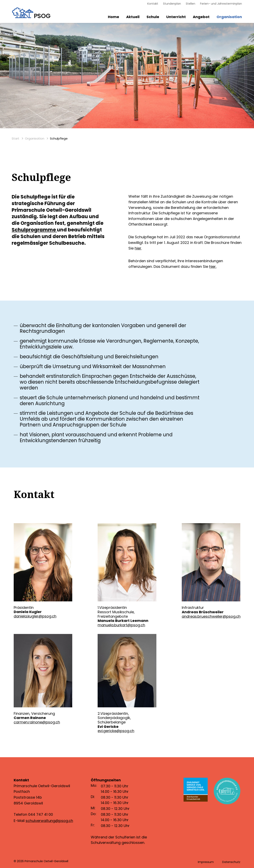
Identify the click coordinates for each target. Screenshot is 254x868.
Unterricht (176, 17)
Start (15, 139)
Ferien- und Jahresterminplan (221, 4)
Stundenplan (172, 4)
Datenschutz (231, 862)
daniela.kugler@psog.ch (35, 616)
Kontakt (153, 4)
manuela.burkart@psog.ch (121, 625)
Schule (153, 17)
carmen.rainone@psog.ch (37, 722)
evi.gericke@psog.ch (116, 731)
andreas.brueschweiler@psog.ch (211, 616)
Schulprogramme (34, 230)
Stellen (190, 4)
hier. (213, 267)
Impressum (206, 862)
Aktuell (133, 17)
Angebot (201, 17)
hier (138, 248)
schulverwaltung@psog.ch (49, 821)
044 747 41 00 (41, 814)
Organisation (229, 17)
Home (114, 17)
